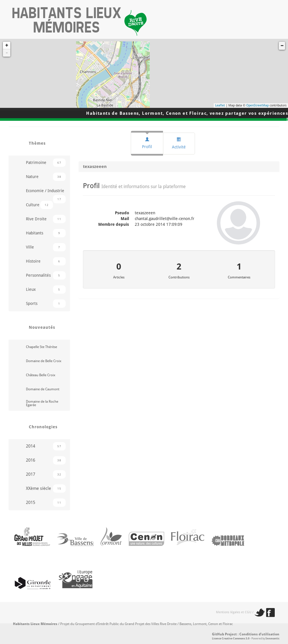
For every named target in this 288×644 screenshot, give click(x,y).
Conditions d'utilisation (259, 634)
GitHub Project (224, 634)
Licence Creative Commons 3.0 (231, 639)
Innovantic (272, 639)
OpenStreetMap (257, 105)
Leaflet (220, 105)
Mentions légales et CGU (234, 612)
